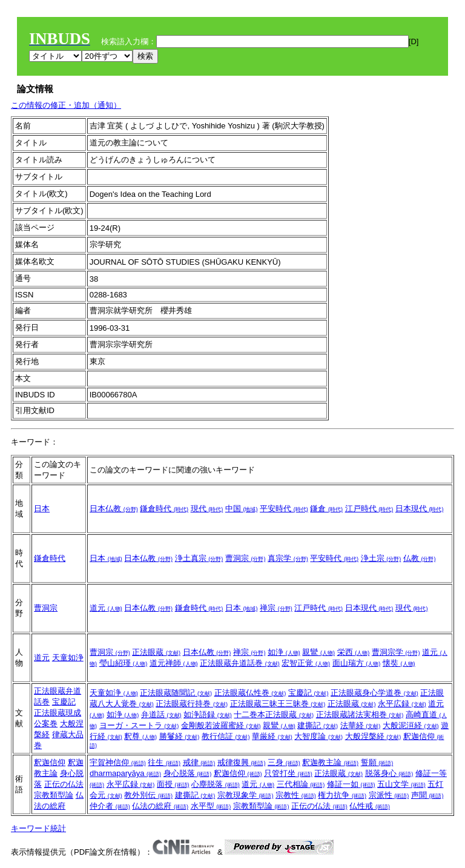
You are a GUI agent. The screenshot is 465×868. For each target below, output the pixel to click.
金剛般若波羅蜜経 (221, 725)
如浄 (284, 652)
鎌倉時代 (164, 509)
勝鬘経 (180, 736)
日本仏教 (114, 509)
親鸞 (318, 652)
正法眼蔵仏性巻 (250, 693)
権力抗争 (342, 795)
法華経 (361, 725)
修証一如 (351, 784)
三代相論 (301, 784)
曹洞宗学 (396, 652)
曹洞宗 (246, 558)
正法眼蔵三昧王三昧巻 (278, 704)
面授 (173, 784)
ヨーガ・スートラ (139, 725)
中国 (242, 509)
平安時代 (284, 509)
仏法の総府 (160, 806)
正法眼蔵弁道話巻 (240, 663)
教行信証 (226, 736)
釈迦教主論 (330, 762)
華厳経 (272, 736)
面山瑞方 (357, 663)
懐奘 (399, 663)
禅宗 (276, 608)
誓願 (377, 762)
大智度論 (318, 736)
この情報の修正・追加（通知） (66, 105)
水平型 (211, 806)
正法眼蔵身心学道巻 (374, 693)
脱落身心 (389, 773)
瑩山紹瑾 (124, 663)
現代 (207, 509)
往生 (164, 762)
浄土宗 (381, 558)
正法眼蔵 (156, 652)
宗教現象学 (246, 795)
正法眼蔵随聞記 (176, 693)
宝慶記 (64, 702)
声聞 (427, 795)
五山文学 (401, 784)
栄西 (354, 652)
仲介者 (110, 806)
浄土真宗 (199, 558)
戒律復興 (242, 762)
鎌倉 (326, 509)
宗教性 (296, 795)
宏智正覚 (306, 663)
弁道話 (161, 714)
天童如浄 (68, 658)
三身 (284, 762)
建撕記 (318, 725)
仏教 (420, 558)
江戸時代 (369, 509)
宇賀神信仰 (118, 762)
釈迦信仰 (50, 762)
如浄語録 (208, 714)
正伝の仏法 (64, 784)
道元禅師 (174, 663)
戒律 (199, 762)
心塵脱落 (216, 784)
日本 (42, 509)
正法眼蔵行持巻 (192, 704)
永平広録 (402, 704)
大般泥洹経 (411, 725)
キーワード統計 (38, 828)
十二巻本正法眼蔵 (274, 714)
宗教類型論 (54, 795)
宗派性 (389, 795)
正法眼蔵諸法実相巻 (360, 714)
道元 (106, 608)
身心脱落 (188, 773)
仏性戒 (370, 806)
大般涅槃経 (373, 736)
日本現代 (420, 509)
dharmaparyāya (125, 773)
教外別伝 (148, 795)
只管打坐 (288, 773)
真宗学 (288, 558)
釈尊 (140, 736)
